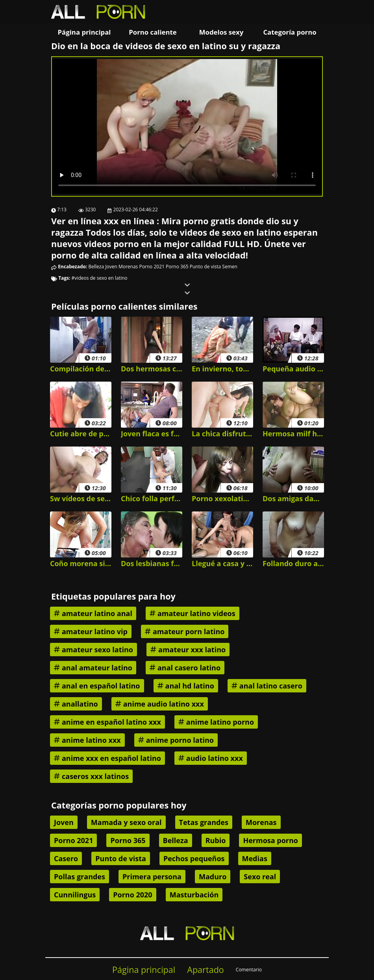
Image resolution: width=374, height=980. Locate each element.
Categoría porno (290, 32)
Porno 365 (177, 267)
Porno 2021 (152, 267)
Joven (111, 267)
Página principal (84, 32)
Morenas (128, 267)
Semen (230, 267)
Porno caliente (153, 32)
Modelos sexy (221, 32)
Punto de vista (205, 267)
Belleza (96, 267)
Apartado (206, 970)
